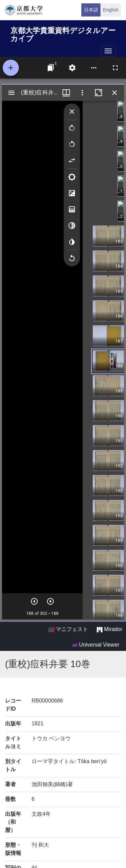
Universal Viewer (96, 645)
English (111, 10)
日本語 (91, 10)
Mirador (110, 629)
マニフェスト (68, 629)
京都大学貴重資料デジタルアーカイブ (63, 34)
